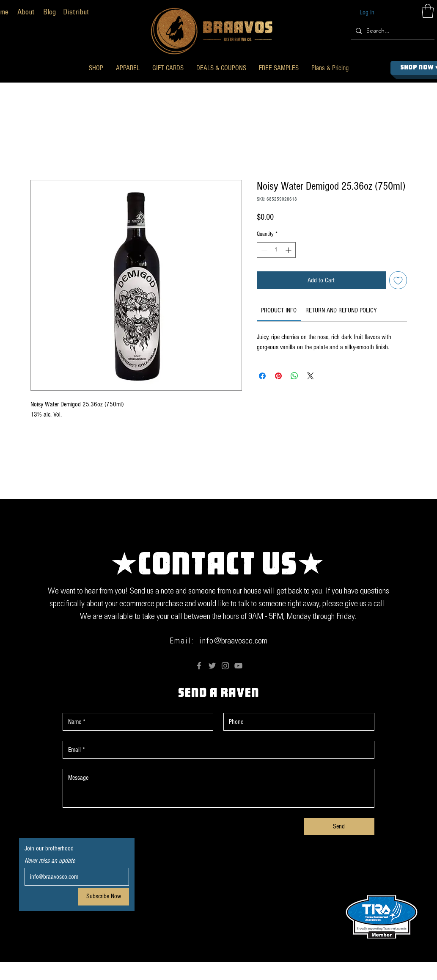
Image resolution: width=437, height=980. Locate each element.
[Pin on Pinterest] (278, 376)
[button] (96, 68)
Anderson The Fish (307, 974)
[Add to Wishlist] (398, 280)
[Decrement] (263, 250)
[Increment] (289, 250)
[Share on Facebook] (262, 376)
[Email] (74, 877)
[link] (279, 310)
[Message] (218, 788)
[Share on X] (311, 376)
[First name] (136, 722)
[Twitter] (212, 666)
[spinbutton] (276, 250)
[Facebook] (199, 666)
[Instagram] (225, 666)
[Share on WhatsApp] (294, 376)
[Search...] (392, 31)
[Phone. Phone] (296, 722)
